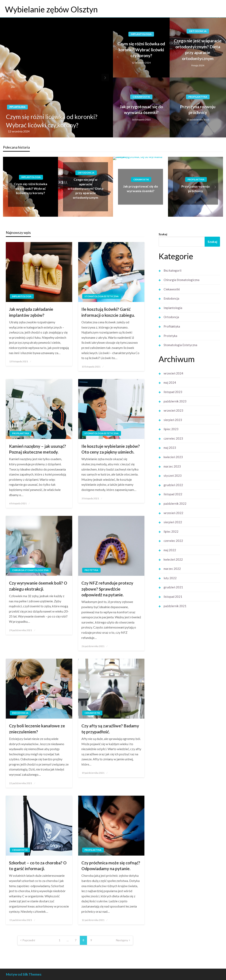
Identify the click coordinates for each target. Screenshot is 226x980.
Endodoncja (20, 713)
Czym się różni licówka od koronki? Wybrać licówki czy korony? (52, 121)
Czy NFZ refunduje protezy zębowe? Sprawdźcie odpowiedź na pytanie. (107, 589)
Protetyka (91, 570)
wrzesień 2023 (173, 410)
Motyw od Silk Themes (24, 974)
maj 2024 (170, 382)
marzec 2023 (172, 466)
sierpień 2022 (173, 522)
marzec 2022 (172, 569)
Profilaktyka (198, 97)
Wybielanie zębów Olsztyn (51, 9)
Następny (122, 940)
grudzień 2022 (173, 485)
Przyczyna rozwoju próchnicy (198, 109)
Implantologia (17, 107)
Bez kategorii (172, 270)
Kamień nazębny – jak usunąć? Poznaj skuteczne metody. (37, 449)
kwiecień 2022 (173, 559)
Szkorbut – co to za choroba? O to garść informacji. (38, 866)
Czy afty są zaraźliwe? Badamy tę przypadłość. (110, 729)
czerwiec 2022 (173, 541)
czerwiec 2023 (173, 438)
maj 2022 (170, 550)
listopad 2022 (173, 494)
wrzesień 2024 (173, 373)
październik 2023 (175, 401)
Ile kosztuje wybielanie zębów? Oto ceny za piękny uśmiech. (111, 449)
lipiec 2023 (171, 429)
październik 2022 (175, 503)
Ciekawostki (141, 97)
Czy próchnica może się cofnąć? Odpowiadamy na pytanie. (111, 866)
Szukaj (163, 234)
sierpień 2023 (173, 420)
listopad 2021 (173, 597)
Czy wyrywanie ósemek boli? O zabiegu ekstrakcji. (38, 586)
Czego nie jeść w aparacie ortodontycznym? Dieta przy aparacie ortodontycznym (198, 49)
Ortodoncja (198, 31)
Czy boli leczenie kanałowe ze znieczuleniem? (37, 729)
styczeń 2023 (173, 476)
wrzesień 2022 (173, 513)
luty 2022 (170, 578)
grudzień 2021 (173, 587)
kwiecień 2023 (173, 457)
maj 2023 (170, 448)
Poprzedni (29, 940)
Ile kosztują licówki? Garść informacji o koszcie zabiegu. (108, 312)
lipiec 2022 (171, 531)
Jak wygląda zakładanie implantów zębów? (31, 312)
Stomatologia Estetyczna (102, 296)
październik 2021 (175, 606)
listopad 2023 (173, 392)
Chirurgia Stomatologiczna (30, 570)
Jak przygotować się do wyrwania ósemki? (141, 109)
